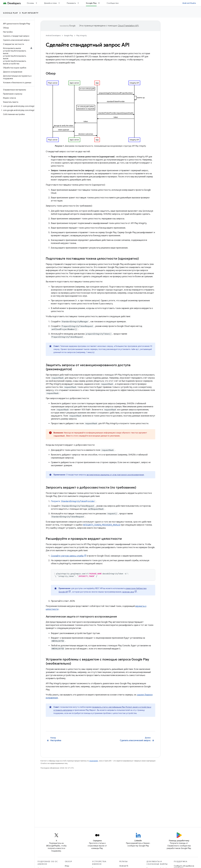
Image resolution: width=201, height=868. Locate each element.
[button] (17, 106)
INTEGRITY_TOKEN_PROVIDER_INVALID (102, 525)
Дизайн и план (50, 3)
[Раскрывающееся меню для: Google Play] (100, 3)
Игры (67, 866)
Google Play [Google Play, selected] (91, 3)
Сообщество (113, 3)
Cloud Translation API (128, 26)
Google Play (11, 13)
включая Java (128, 592)
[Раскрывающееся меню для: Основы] (38, 3)
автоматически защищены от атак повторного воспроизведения (115, 475)
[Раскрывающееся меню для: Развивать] (79, 3)
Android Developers (53, 36)
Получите (73, 501)
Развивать (71, 3)
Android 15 (124, 866)
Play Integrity (30, 13)
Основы (30, 3)
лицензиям (94, 761)
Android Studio (189, 3)
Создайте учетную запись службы (67, 556)
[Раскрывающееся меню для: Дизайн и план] (60, 3)
